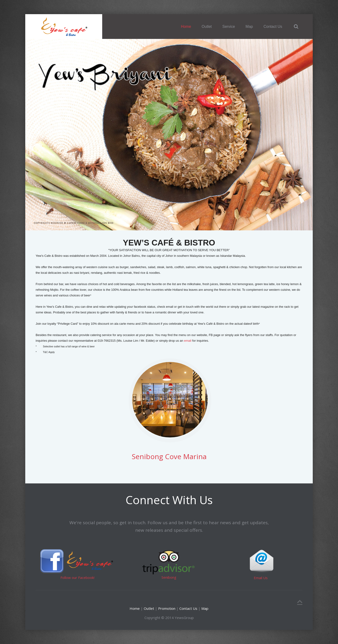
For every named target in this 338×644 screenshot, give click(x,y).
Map (249, 27)
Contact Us (273, 27)
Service (229, 27)
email (187, 341)
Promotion (166, 608)
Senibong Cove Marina (169, 456)
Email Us (261, 578)
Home (186, 27)
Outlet (207, 27)
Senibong (169, 577)
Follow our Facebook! (77, 578)
